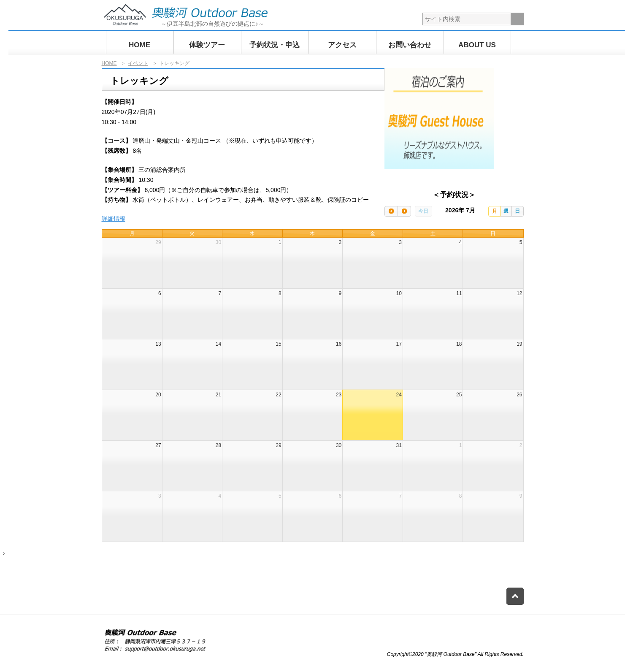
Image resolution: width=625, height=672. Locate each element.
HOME (139, 45)
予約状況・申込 (275, 45)
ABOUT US (477, 45)
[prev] (391, 211)
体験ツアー (207, 45)
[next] (404, 211)
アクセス (342, 45)
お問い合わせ (410, 45)
